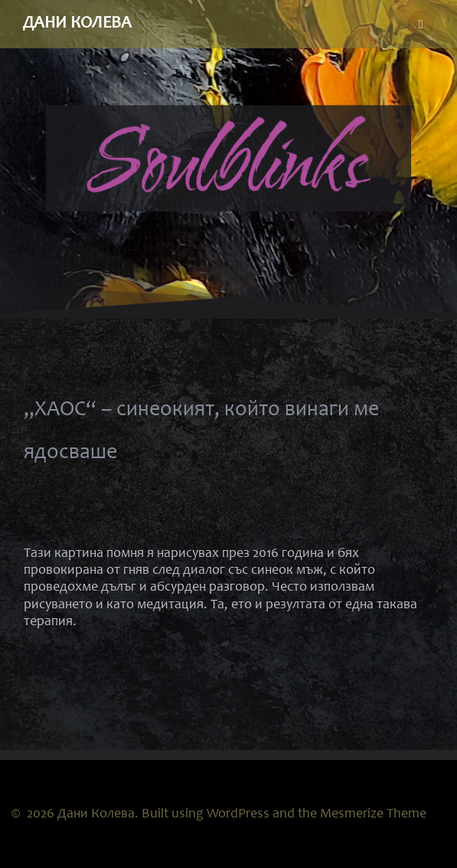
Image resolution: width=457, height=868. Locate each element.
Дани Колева (77, 24)
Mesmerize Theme (373, 814)
